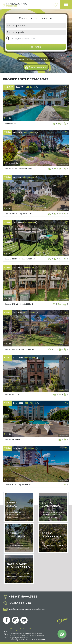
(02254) (17, 603)
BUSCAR (36, 47)
